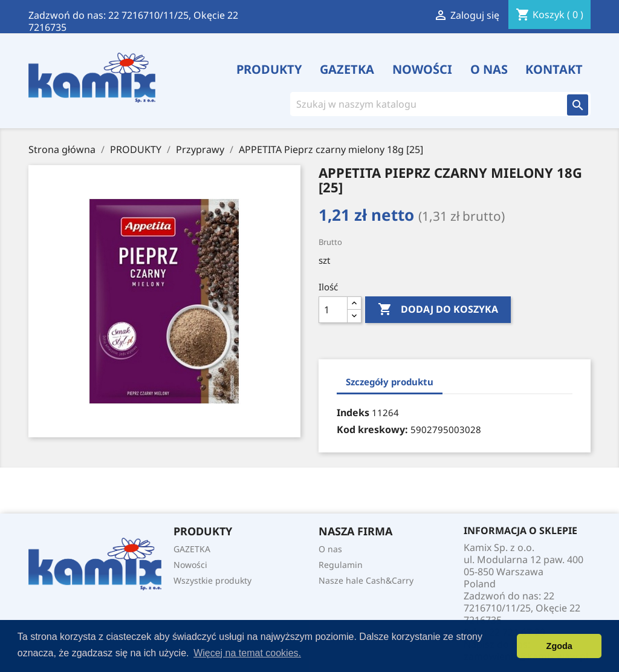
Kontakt (554, 70)
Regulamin (341, 565)
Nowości (422, 70)
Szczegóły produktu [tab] (390, 382)
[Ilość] (333, 310)
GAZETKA (347, 70)
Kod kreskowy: (372, 429)
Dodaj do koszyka (438, 310)
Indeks (353, 413)
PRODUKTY (269, 70)
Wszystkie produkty (212, 580)
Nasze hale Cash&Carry (366, 580)
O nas (489, 70)
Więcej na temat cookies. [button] (247, 653)
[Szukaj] (424, 104)
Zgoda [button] (559, 646)
